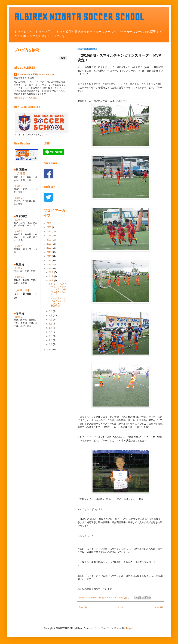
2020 (49, 248)
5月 (51, 328)
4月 (51, 332)
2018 (49, 256)
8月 (51, 315)
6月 (51, 324)
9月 (51, 311)
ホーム (121, 607)
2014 (49, 350)
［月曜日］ (21, 174)
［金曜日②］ (22, 290)
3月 (51, 336)
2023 (49, 236)
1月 (51, 344)
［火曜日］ (19, 186)
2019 (49, 252)
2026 (49, 223)
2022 (49, 240)
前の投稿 (159, 607)
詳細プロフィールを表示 (26, 98)
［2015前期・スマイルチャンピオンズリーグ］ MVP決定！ (57, 302)
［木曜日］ (19, 246)
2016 (49, 265)
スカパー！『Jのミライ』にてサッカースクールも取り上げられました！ (57, 289)
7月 (51, 320)
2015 (49, 269)
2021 (49, 244)
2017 (49, 260)
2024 (49, 231)
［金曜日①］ (20, 277)
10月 (52, 280)
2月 (51, 340)
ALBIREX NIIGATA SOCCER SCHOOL (79, 17)
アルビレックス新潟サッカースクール (36, 74)
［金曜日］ (19, 198)
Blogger (130, 628)
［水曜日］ (19, 231)
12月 (52, 272)
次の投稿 (83, 607)
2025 (49, 227)
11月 (52, 276)
